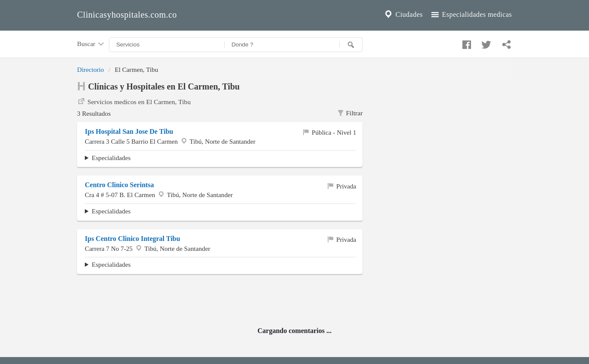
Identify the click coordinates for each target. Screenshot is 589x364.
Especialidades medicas (471, 15)
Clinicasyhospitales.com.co (127, 15)
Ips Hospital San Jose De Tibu (129, 131)
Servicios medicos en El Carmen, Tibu (134, 101)
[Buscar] (351, 45)
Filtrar (350, 113)
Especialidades (111, 158)
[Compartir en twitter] (485, 43)
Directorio (90, 69)
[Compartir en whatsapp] (505, 43)
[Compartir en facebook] (465, 43)
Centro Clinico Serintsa (119, 185)
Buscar (91, 44)
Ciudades (403, 15)
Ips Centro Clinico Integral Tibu (132, 239)
